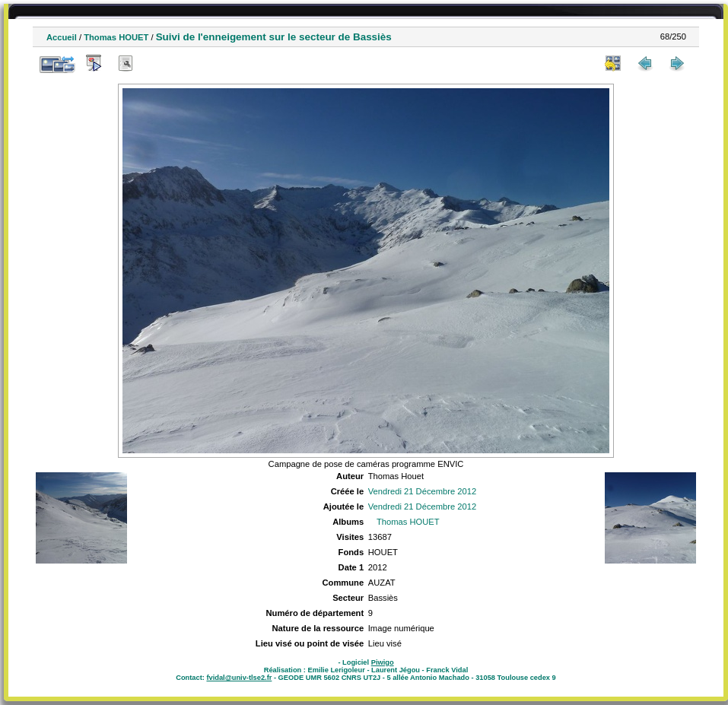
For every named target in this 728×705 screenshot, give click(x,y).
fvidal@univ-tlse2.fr (239, 678)
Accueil (62, 37)
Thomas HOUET (116, 37)
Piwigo (383, 662)
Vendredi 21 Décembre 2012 (422, 491)
